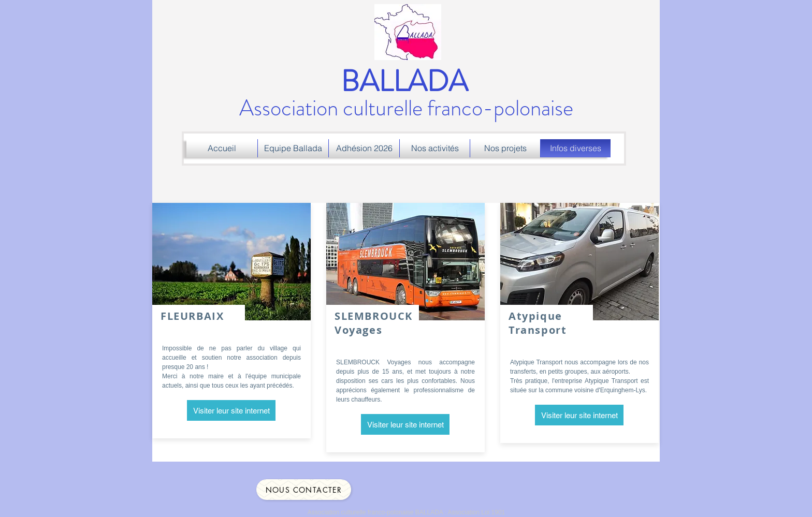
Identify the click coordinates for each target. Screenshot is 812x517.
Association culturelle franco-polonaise (406, 96)
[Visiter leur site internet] (231, 410)
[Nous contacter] (304, 490)
